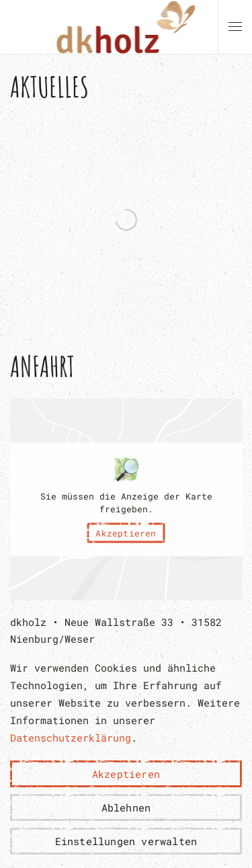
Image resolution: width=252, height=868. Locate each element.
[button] (235, 27)
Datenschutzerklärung (71, 738)
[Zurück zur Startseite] (126, 27)
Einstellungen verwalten (126, 841)
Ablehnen (126, 807)
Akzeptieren (126, 532)
